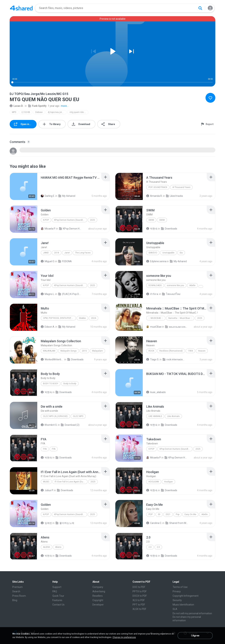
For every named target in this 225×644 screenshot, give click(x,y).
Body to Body (51, 384)
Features (57, 600)
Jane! (46, 253)
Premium (17, 587)
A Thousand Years (181, 187)
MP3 (14, 112)
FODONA (65, 261)
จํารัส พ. (152, 294)
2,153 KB (26, 112)
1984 (190, 351)
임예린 (46, 523)
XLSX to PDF (139, 609)
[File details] (24, 186)
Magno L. (48, 294)
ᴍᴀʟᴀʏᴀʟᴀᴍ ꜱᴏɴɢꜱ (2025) (177, 327)
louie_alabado (156, 392)
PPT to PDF (139, 605)
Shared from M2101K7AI (177, 523)
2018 (57, 253)
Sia (181, 253)
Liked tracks (174, 196)
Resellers (98, 596)
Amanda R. (154, 196)
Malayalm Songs (69, 351)
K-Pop (46, 220)
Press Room (19, 596)
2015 (84, 351)
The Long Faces (83, 253)
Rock (151, 351)
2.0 (150, 547)
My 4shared (67, 196)
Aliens (46, 547)
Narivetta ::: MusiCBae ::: (180, 318)
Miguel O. (48, 261)
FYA (45, 449)
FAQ (55, 591)
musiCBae (154, 327)
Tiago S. (153, 359)
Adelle (192, 285)
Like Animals (155, 416)
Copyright (98, 600)
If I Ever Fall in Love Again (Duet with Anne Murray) (71, 482)
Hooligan (154, 482)
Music (46, 482)
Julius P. (47, 490)
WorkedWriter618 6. (52, 359)
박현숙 (152, 229)
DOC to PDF (139, 587)
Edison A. (48, 327)
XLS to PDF (139, 600)
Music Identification (183, 605)
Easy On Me (190, 514)
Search (16, 591)
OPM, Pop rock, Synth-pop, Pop (59, 318)
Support (57, 587)
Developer (98, 605)
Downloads (169, 229)
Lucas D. (17, 106)
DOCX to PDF (140, 596)
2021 (168, 514)
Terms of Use (180, 587)
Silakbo (82, 318)
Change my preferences (124, 637)
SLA (175, 609)
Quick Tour (58, 596)
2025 (92, 220)
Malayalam (49, 351)
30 (159, 514)
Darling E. (48, 196)
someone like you (175, 285)
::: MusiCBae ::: (156, 318)
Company (98, 587)
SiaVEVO (153, 253)
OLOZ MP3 (78, 416)
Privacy (177, 591)
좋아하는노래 (65, 523)
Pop (151, 514)
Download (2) (70, 425)
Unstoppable (168, 253)
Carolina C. (154, 523)
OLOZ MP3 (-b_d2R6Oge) (55, 416)
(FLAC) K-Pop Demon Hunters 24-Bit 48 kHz (70, 294)
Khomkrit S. (49, 425)
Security (177, 600)
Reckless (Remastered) (171, 351)
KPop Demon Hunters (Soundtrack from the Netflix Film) (71, 220)
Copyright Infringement (186, 596)
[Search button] (200, 8)
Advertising (99, 591)
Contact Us (58, 605)
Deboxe (39, 112)
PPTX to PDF (140, 591)
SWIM (151, 220)
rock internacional (174, 359)
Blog (15, 600)
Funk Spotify (37, 106)
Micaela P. (48, 229)
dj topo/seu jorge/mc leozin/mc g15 (57, 112)
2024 (94, 318)
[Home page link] (21, 8)
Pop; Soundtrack (158, 187)
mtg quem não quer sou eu (79, 112)
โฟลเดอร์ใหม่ (171, 294)
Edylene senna (156, 261)
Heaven (202, 351)
